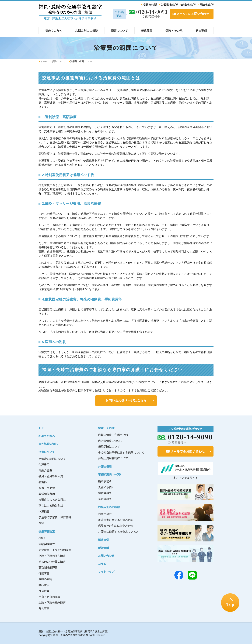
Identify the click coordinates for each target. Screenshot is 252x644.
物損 (41, 523)
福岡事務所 (105, 481)
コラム (102, 564)
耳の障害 (44, 591)
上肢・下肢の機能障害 (52, 602)
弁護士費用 (105, 466)
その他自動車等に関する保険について (121, 452)
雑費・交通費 (47, 488)
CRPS (42, 538)
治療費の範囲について (52, 459)
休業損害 (44, 511)
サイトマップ (106, 571)
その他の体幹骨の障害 (52, 562)
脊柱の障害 (45, 579)
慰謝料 (43, 482)
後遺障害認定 (47, 531)
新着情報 (103, 548)
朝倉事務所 (105, 493)
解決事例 (103, 540)
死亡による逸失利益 (51, 505)
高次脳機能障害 (48, 567)
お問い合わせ (106, 556)
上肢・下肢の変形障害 (52, 556)
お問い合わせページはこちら (126, 400)
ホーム (44, 61)
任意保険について (109, 446)
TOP (41, 428)
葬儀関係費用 (47, 494)
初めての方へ (47, 436)
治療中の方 (105, 514)
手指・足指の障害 (49, 597)
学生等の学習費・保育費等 (55, 517)
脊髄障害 (44, 573)
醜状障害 (44, 585)
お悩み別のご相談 (109, 507)
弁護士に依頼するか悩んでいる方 (118, 531)
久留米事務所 (106, 487)
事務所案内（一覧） (110, 474)
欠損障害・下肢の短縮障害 (55, 550)
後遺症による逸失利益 (52, 500)
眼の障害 (44, 608)
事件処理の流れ (48, 444)
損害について (59, 61)
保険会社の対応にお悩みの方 (116, 526)
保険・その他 (106, 428)
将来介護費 (45, 470)
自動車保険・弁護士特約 (113, 435)
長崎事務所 (105, 499)
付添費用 (44, 464)
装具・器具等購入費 (51, 476)
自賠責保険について (110, 441)
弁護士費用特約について (113, 458)
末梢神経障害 (47, 544)
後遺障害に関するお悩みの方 (116, 520)
